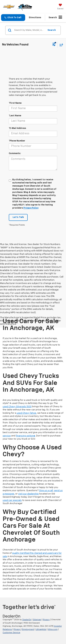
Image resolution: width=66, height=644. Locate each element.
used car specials (12, 500)
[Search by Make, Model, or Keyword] (29, 30)
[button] (13, 18)
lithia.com (53, 629)
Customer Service (11, 633)
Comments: (15, 154)
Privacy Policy (31, 208)
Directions (35, 18)
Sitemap (37, 620)
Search (52, 30)
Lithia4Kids (41, 629)
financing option (25, 436)
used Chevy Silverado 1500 (17, 407)
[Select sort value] (60, 45)
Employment (28, 629)
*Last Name (15, 116)
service (7, 436)
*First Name (15, 103)
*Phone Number (17, 141)
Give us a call (46, 491)
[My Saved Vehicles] (60, 7)
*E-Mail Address (17, 128)
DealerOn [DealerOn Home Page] (27, 620)
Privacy (46, 620)
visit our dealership (28, 494)
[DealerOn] (12, 616)
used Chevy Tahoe (26, 413)
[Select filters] (54, 45)
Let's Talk (18, 217)
